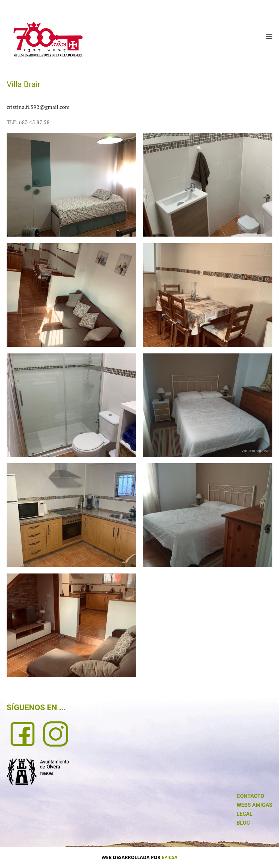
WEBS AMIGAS (254, 805)
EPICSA (170, 857)
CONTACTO (250, 796)
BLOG (243, 823)
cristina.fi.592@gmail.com (38, 107)
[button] (269, 37)
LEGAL (245, 814)
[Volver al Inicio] (48, 39)
